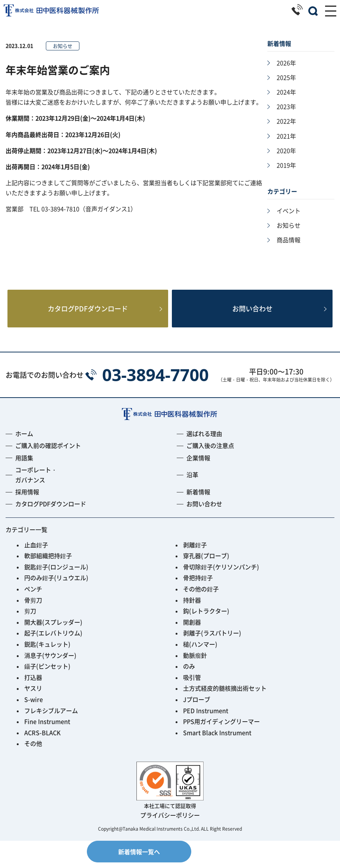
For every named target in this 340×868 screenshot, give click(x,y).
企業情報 (198, 463)
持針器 (192, 606)
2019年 (286, 165)
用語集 (24, 463)
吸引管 (192, 683)
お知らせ (289, 225)
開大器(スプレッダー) (53, 628)
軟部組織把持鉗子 (48, 561)
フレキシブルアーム (51, 716)
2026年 (286, 63)
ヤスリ (33, 694)
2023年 (286, 106)
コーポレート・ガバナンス (36, 480)
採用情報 (27, 497)
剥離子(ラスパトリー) (212, 638)
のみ (189, 672)
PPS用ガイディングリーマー (221, 727)
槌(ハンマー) (200, 650)
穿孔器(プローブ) (206, 561)
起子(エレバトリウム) (53, 638)
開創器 (192, 628)
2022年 (286, 121)
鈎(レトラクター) (206, 616)
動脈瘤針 (195, 661)
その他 (33, 749)
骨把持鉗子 (198, 583)
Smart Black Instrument (217, 738)
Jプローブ (197, 705)
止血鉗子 (36, 550)
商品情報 (289, 240)
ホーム (24, 439)
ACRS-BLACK (42, 738)
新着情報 (198, 497)
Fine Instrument (47, 727)
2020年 (286, 150)
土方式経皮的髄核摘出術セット (225, 694)
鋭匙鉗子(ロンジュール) (56, 572)
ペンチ (33, 594)
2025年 (286, 77)
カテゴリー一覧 (26, 535)
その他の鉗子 (201, 594)
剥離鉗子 (195, 550)
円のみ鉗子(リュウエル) (56, 583)
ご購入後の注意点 (210, 451)
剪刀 (30, 616)
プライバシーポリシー (170, 821)
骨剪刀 (33, 606)
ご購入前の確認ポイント (48, 451)
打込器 (33, 683)
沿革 (192, 480)
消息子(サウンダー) (50, 661)
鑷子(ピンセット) (47, 672)
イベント (289, 211)
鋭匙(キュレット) (47, 650)
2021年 (286, 136)
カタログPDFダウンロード (88, 312)
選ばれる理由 (204, 439)
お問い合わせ (252, 312)
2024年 (286, 92)
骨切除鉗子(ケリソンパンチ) (221, 572)
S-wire (34, 705)
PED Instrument (206, 716)
